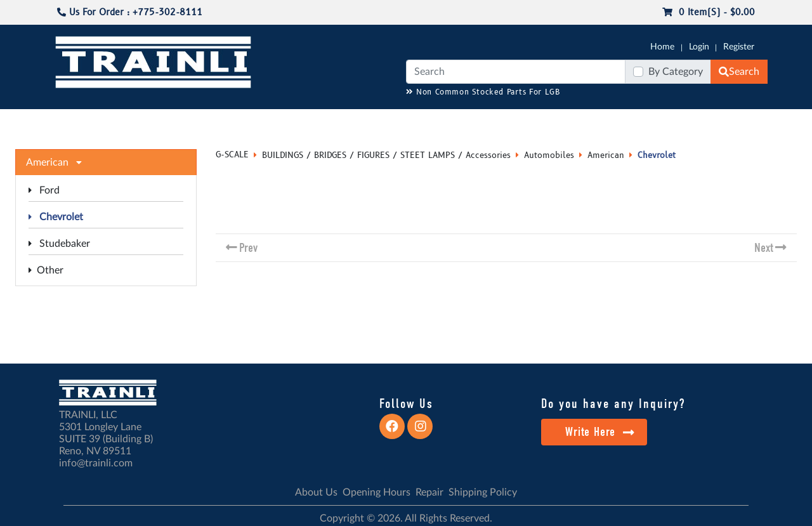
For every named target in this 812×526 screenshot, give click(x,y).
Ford (44, 190)
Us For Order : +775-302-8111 (130, 12)
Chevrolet (56, 217)
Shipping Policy (483, 492)
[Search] (516, 72)
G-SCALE (74, 121)
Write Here (600, 432)
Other (46, 270)
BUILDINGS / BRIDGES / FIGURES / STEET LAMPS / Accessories (386, 155)
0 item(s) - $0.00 (709, 12)
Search (739, 72)
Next (764, 248)
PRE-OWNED (571, 121)
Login (699, 47)
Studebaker (59, 244)
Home (662, 47)
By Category (676, 72)
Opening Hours (377, 492)
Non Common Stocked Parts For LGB (483, 92)
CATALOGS (135, 121)
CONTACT (736, 121)
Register (739, 47)
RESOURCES (313, 121)
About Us (316, 492)
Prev (248, 248)
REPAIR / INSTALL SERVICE (476, 121)
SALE (621, 121)
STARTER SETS (673, 121)
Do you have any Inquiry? (613, 404)
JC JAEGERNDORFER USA (223, 121)
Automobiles (549, 155)
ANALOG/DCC (381, 121)
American (606, 155)
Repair (429, 492)
